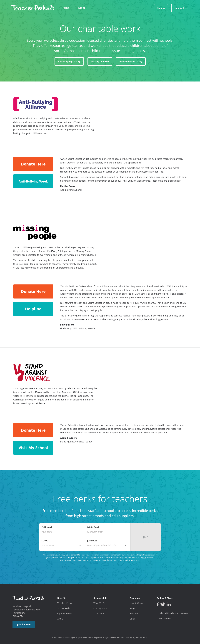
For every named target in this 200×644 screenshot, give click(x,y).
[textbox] (108, 545)
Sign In (161, 8)
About (81, 8)
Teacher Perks (65, 603)
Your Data (99, 613)
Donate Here (33, 164)
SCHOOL (46, 541)
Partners (134, 613)
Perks (66, 8)
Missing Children (100, 61)
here (144, 557)
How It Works (136, 603)
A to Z (60, 619)
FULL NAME (47, 527)
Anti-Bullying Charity (69, 61)
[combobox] (62, 545)
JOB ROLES (92, 541)
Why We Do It (100, 603)
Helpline (33, 309)
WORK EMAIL (93, 527)
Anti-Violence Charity (131, 61)
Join (146, 537)
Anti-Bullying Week (33, 181)
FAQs (132, 608)
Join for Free (181, 8)
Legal (132, 619)
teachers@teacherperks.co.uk (172, 613)
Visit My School (33, 448)
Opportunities (65, 613)
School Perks (64, 608)
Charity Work (100, 608)
